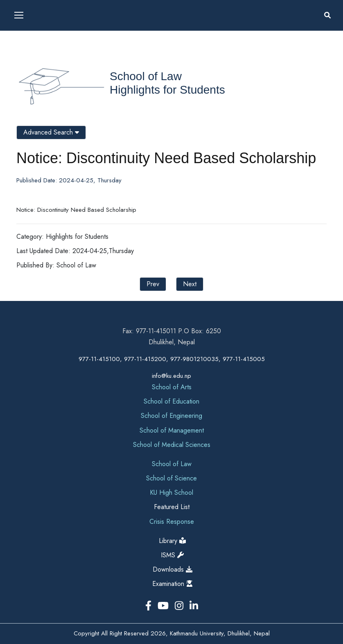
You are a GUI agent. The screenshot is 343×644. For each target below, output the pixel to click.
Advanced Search (51, 132)
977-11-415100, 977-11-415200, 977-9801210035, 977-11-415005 (172, 359)
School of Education (171, 401)
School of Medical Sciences (172, 445)
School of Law (146, 76)
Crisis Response (172, 522)
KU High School (171, 493)
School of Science (171, 478)
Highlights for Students (167, 90)
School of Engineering (171, 416)
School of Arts (172, 387)
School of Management (172, 430)
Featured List (172, 507)
